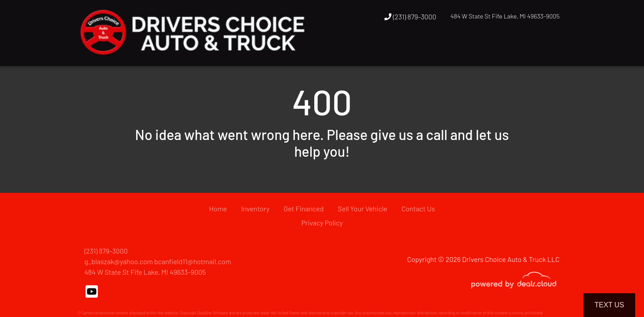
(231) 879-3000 (410, 17)
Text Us (609, 305)
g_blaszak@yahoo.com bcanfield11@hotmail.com (158, 261)
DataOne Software (212, 313)
